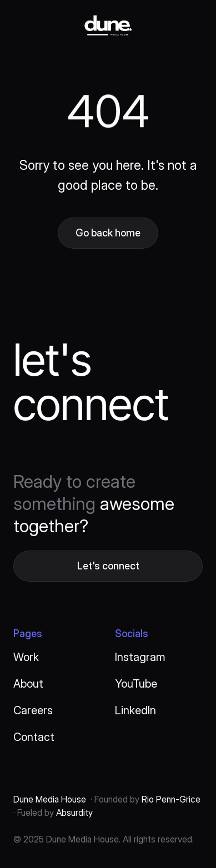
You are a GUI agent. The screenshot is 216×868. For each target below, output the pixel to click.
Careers (33, 710)
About (28, 684)
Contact (34, 737)
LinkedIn (135, 710)
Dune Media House (50, 799)
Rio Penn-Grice (170, 799)
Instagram (140, 657)
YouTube (136, 684)
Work (26, 657)
